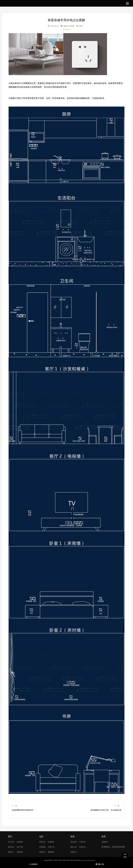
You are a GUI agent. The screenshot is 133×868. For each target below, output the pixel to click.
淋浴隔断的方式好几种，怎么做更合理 (106, 810)
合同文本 (85, 842)
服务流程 (12, 847)
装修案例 (54, 842)
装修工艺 (12, 852)
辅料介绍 (75, 847)
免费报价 (106, 842)
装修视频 (43, 847)
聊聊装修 (54, 852)
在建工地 (54, 847)
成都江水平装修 (69, 26)
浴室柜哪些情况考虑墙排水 (23, 810)
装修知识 (43, 852)
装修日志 (43, 842)
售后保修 (75, 842)
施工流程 (23, 847)
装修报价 (23, 852)
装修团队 (23, 842)
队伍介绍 (12, 842)
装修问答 (85, 847)
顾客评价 (75, 852)
